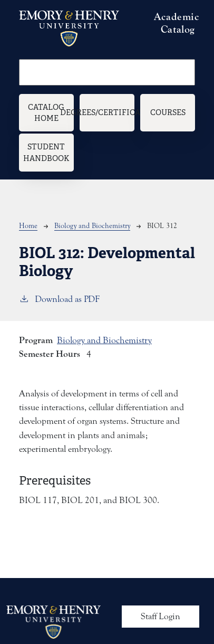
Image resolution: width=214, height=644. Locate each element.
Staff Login (160, 617)
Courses (168, 112)
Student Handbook (46, 152)
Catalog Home (46, 113)
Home (28, 226)
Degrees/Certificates (107, 112)
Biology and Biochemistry (92, 226)
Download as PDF (59, 299)
